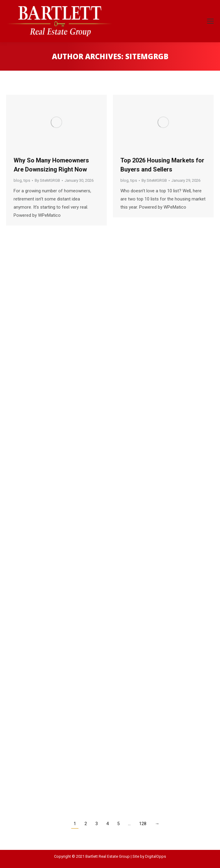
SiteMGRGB (147, 56)
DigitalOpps (156, 856)
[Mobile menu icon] (210, 21)
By (47, 180)
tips (27, 180)
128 (143, 824)
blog (18, 180)
